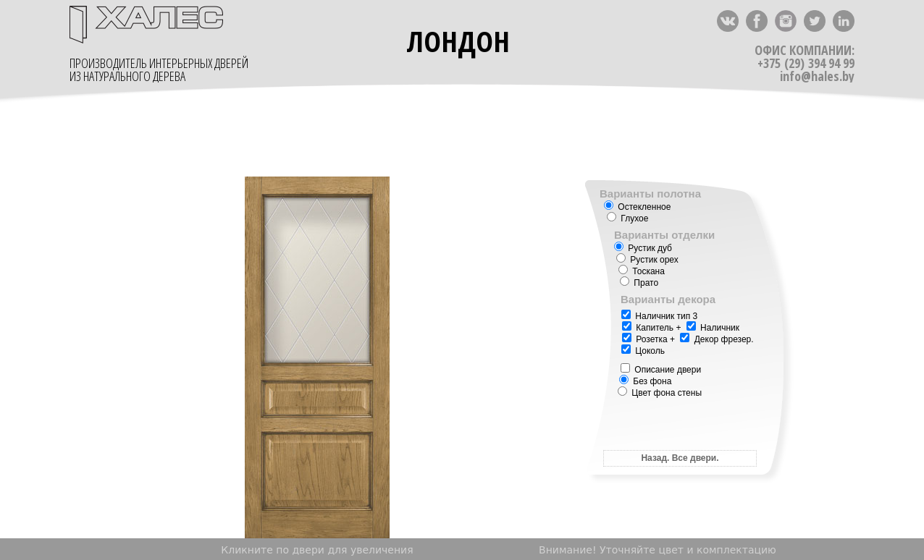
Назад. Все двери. (680, 458)
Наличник (713, 328)
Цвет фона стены (660, 393)
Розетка (651, 339)
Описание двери (661, 370)
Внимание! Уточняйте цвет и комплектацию (658, 550)
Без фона (645, 381)
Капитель (648, 328)
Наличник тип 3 (659, 316)
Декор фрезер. (724, 339)
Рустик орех (647, 260)
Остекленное (637, 207)
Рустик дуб (643, 248)
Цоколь (643, 351)
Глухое (627, 219)
